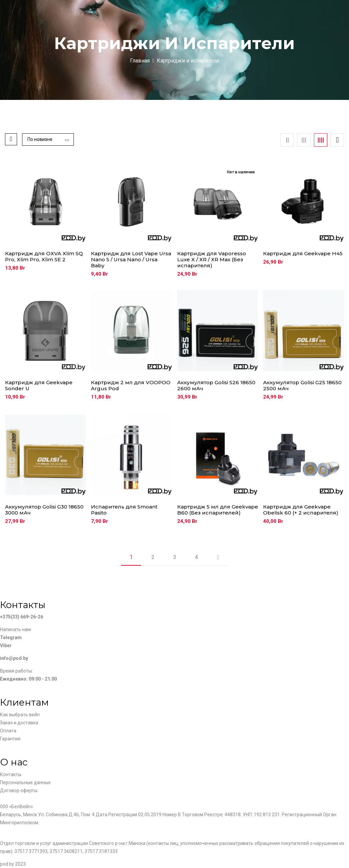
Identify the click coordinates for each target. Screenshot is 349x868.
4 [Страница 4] (196, 557)
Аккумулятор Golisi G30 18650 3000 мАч (44, 510)
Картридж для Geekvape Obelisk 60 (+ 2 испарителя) (301, 510)
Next (218, 557)
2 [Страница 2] (153, 557)
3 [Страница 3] (175, 557)
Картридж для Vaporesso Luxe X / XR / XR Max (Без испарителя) (212, 260)
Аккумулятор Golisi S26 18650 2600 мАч (216, 386)
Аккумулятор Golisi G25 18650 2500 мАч (302, 386)
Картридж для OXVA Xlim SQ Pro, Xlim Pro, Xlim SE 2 (44, 257)
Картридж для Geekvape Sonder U (39, 386)
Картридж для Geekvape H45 (303, 254)
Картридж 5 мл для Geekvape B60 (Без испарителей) (218, 510)
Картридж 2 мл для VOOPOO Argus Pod (131, 386)
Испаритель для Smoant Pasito (124, 510)
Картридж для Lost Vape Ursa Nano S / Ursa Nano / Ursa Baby (131, 260)
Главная (140, 61)
